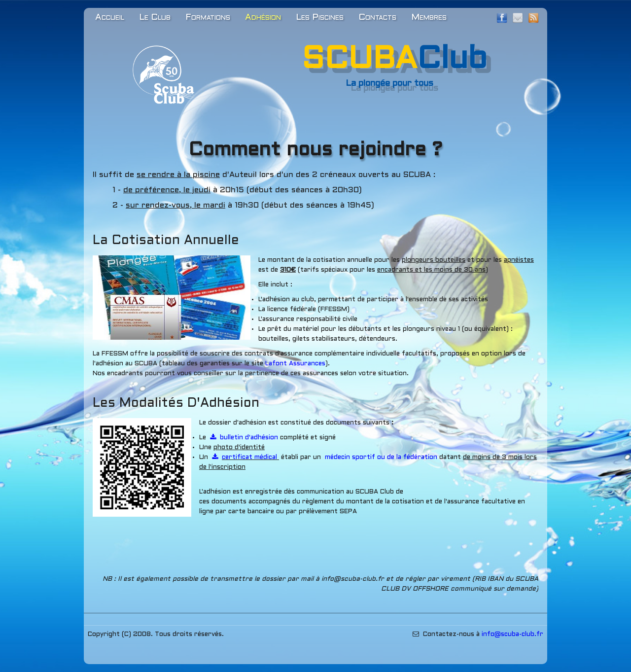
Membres (429, 18)
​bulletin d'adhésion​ (245, 438)
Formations (208, 18)
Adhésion (263, 18)
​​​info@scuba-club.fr (512, 635)
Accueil (110, 18)
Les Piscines (320, 18)
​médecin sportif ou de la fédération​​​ (381, 458)
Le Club (155, 18)
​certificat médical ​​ (245, 458)
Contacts (377, 18)
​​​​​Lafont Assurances (295, 364)
